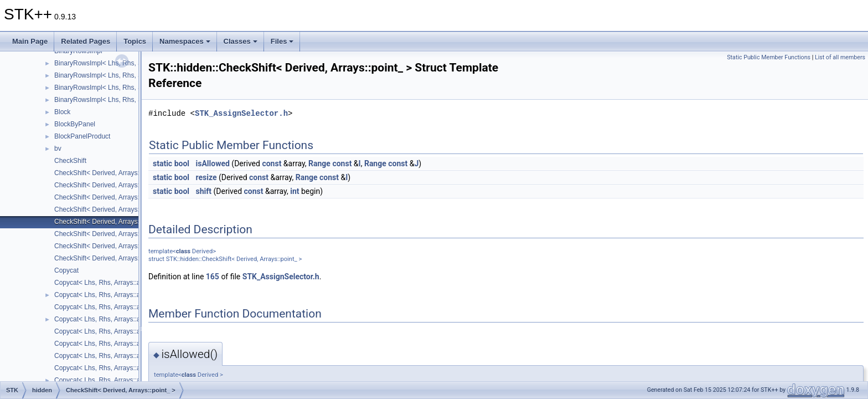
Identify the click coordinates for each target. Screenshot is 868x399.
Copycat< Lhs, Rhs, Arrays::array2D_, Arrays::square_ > (137, 344)
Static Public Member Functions (769, 57)
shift (204, 191)
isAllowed (213, 163)
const (272, 163)
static (162, 163)
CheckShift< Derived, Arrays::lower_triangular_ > (126, 197)
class (183, 251)
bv (58, 149)
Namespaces (185, 41)
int (294, 191)
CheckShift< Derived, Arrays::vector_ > (112, 258)
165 (213, 277)
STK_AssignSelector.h (241, 113)
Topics (135, 41)
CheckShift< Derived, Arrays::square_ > (113, 234)
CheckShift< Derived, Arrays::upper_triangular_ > (126, 246)
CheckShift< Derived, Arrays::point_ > (110, 222)
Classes (241, 41)
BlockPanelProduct (82, 136)
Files (282, 41)
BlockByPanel (75, 124)
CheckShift (70, 161)
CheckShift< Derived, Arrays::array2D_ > (114, 173)
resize (206, 177)
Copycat (66, 270)
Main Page (30, 41)
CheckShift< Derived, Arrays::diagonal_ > (115, 185)
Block (62, 112)
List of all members (840, 57)
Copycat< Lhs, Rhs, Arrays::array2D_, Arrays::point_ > (134, 331)
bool (182, 163)
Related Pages (86, 41)
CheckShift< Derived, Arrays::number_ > (114, 209)
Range (319, 163)
